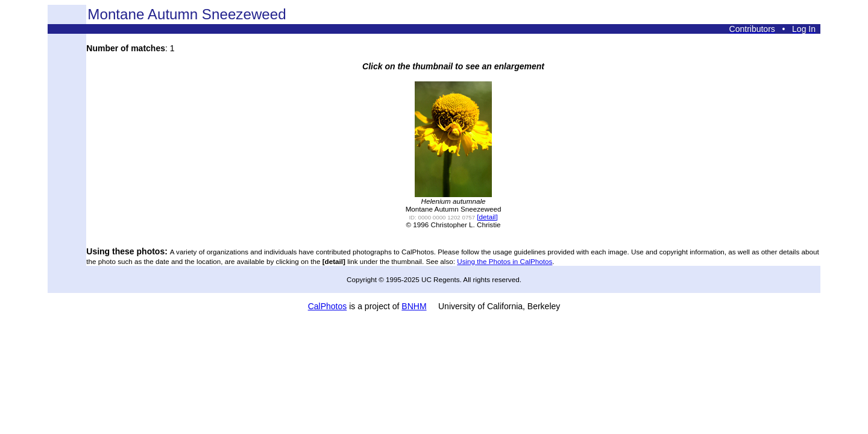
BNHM (414, 306)
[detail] (487, 217)
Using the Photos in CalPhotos (505, 261)
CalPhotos (328, 306)
